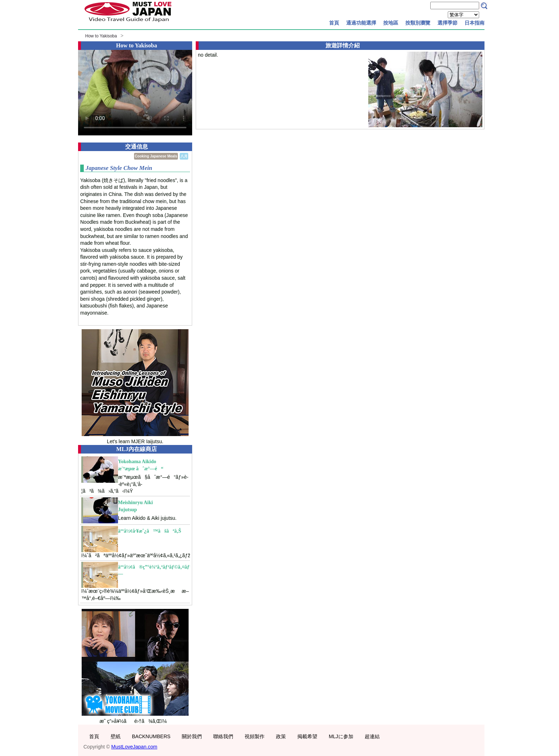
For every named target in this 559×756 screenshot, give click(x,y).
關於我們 (192, 736)
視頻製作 (255, 736)
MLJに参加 (341, 736)
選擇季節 (447, 23)
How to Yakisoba (101, 36)
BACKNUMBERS (151, 736)
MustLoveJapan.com (134, 747)
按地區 (391, 23)
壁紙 (116, 736)
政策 (281, 736)
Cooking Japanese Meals (156, 156)
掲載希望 (307, 736)
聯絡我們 (223, 736)
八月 (184, 156)
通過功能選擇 (361, 23)
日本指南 (475, 23)
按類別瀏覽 (418, 23)
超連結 (372, 736)
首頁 (334, 23)
